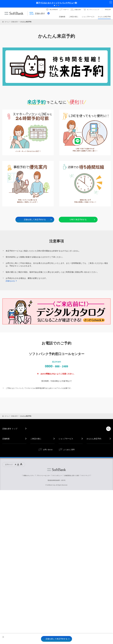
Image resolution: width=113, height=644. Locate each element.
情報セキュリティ (29, 475)
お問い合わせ (48, 450)
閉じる (3, 637)
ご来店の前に (36, 439)
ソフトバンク (56, 470)
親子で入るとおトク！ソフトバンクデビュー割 (57, 3)
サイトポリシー (57, 475)
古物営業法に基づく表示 (72, 475)
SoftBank (14, 13)
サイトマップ (85, 475)
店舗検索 (6, 439)
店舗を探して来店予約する (38, 220)
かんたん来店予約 (94, 439)
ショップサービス (66, 439)
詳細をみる (11, 281)
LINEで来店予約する (83, 220)
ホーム (7, 22)
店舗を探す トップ (10, 429)
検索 (108, 429)
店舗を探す (15, 22)
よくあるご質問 (69, 450)
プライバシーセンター (43, 475)
